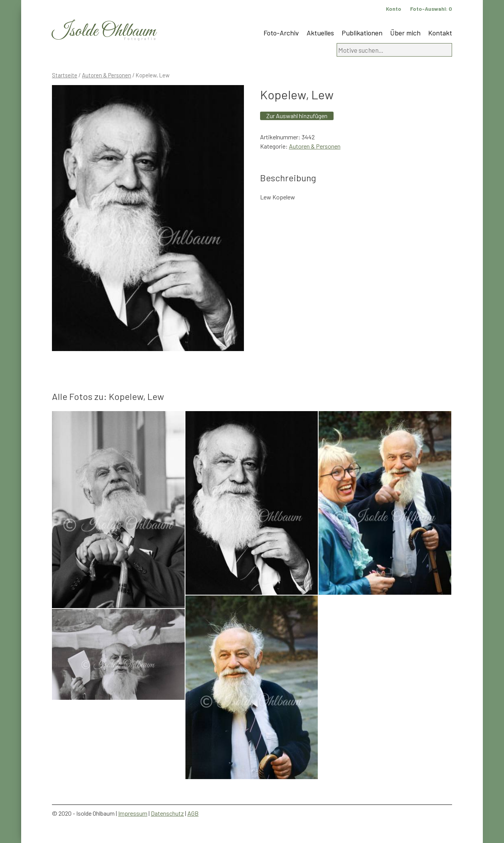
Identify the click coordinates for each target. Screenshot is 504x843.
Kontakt (440, 33)
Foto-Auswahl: (431, 9)
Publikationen (362, 33)
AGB (193, 813)
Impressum (133, 813)
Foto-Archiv (281, 33)
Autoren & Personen (107, 75)
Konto (394, 9)
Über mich (405, 33)
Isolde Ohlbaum (104, 31)
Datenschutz (167, 813)
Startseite (65, 75)
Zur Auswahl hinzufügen (297, 116)
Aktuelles (320, 33)
